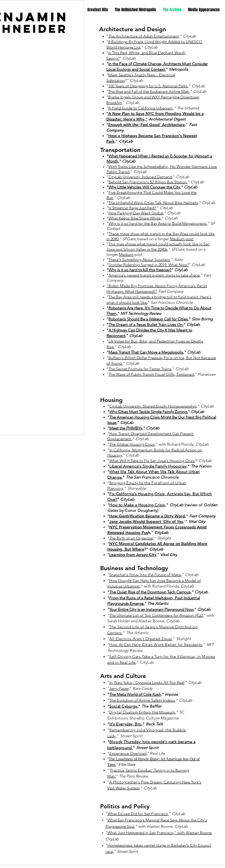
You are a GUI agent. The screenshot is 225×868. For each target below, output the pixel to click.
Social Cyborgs (123, 706)
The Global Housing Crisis (132, 444)
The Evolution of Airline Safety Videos (142, 700)
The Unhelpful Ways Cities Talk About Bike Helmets (153, 203)
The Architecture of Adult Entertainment (144, 36)
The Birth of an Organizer (131, 538)
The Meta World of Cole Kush (135, 694)
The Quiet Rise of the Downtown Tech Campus (150, 592)
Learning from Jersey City (133, 555)
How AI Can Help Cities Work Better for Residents (156, 645)
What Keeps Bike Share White (134, 218)
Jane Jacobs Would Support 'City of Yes (146, 522)
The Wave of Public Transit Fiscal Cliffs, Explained (151, 374)
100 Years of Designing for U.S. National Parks (148, 86)
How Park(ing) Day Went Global (136, 213)
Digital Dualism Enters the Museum (142, 712)
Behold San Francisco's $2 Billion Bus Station (148, 182)
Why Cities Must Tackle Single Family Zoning (148, 412)
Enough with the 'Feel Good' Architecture (147, 125)
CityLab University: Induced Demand (140, 177)
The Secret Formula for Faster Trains (140, 369)
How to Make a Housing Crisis (137, 505)
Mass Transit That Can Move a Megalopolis (146, 352)
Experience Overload (128, 753)
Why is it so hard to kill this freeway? (140, 270)
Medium (126, 254)
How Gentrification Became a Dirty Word (147, 516)
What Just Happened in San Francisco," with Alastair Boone (160, 833)
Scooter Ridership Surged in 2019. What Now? (149, 265)
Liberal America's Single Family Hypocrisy (148, 466)
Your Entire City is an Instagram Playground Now (151, 609)
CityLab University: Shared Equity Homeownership (153, 406)
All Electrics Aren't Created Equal (141, 639)
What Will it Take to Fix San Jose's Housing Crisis (152, 461)
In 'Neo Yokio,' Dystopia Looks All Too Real (147, 683)
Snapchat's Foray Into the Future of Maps (145, 575)
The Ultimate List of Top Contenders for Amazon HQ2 (156, 615)
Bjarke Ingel (119, 97)
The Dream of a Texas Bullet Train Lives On (146, 325)
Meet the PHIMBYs (126, 428)
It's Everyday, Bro (125, 724)
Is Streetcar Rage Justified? (132, 208)
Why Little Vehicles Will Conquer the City (144, 187)
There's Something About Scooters (139, 260)
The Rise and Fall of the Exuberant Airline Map (149, 91)
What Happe (119, 156)
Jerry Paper (119, 688)
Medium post (182, 239)
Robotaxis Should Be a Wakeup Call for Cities (148, 319)
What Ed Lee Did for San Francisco (138, 814)
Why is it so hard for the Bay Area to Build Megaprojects (158, 223)
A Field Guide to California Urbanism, (141, 108)
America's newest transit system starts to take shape (154, 275)
